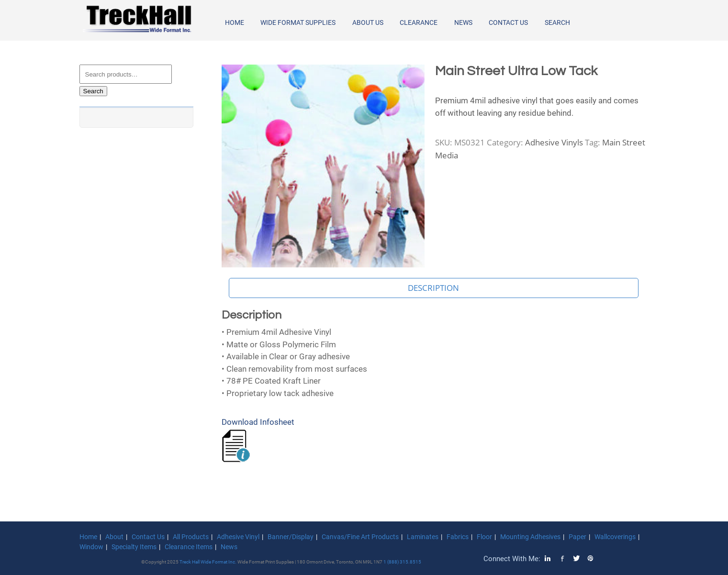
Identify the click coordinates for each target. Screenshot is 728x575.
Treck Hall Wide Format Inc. (208, 562)
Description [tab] (433, 288)
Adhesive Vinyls (554, 142)
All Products (191, 537)
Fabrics (458, 537)
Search (557, 22)
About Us (368, 22)
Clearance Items (189, 547)
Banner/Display (291, 537)
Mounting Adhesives (530, 537)
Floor (484, 537)
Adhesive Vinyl (238, 537)
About (114, 537)
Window (91, 547)
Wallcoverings (615, 537)
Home (235, 22)
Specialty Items (134, 547)
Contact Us (508, 22)
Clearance (419, 22)
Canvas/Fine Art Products (360, 537)
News (463, 22)
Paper (577, 537)
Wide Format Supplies (298, 22)
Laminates (423, 537)
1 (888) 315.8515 (402, 562)
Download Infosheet (258, 422)
